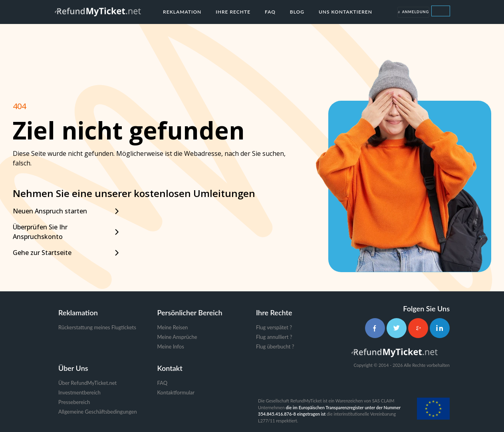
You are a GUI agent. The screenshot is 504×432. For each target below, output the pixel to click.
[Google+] (418, 328)
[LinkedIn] (440, 328)
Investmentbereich (79, 392)
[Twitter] (397, 328)
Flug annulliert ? (274, 337)
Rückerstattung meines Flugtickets (97, 327)
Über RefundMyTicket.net (87, 383)
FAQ (270, 12)
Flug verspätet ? (274, 327)
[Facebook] (375, 328)
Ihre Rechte (233, 12)
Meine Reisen (173, 327)
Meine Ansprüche (177, 337)
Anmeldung (413, 12)
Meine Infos (171, 346)
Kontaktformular (176, 392)
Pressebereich (74, 402)
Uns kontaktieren (345, 12)
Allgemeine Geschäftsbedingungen (98, 412)
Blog (297, 12)
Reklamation (182, 12)
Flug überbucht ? (275, 346)
